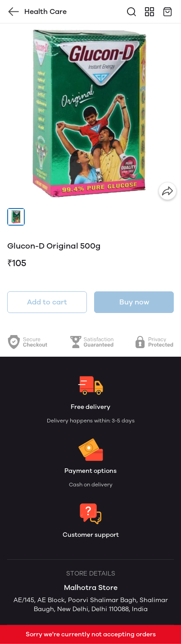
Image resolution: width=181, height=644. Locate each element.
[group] (90, 114)
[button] (16, 217)
